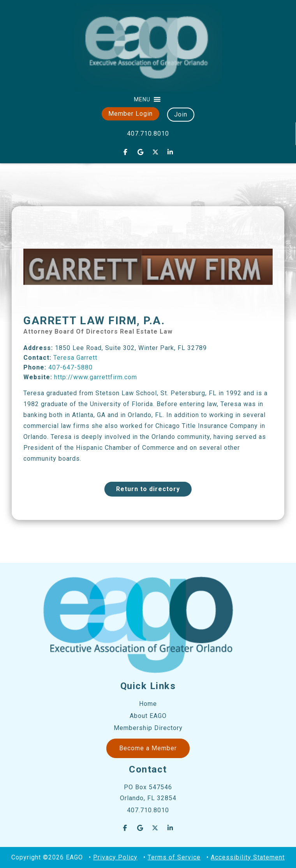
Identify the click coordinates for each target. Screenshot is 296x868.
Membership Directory (148, 728)
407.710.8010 (148, 133)
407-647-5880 (70, 367)
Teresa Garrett (75, 358)
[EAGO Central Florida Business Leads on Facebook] (125, 152)
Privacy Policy (115, 857)
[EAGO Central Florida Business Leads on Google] (141, 152)
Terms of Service (174, 857)
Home (148, 704)
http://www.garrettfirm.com (96, 377)
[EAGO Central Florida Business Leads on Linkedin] (171, 152)
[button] (142, 99)
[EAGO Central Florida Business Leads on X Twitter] (155, 152)
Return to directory (148, 489)
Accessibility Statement (248, 857)
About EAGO (148, 716)
